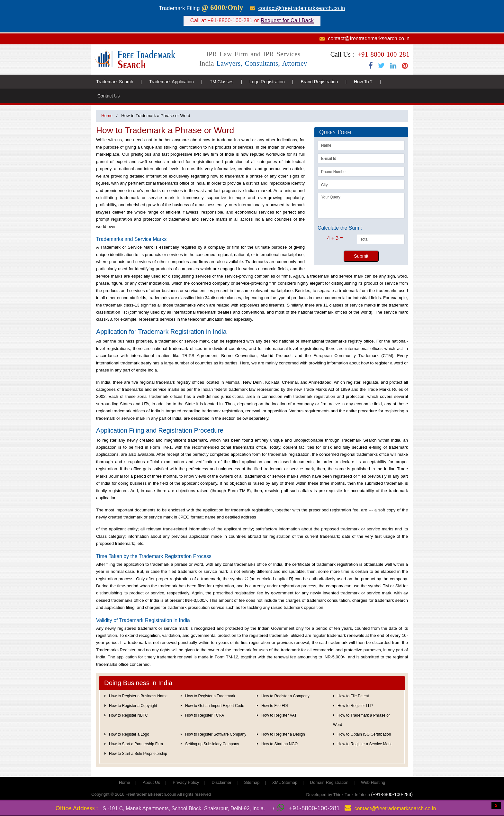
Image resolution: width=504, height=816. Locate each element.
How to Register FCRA (205, 715)
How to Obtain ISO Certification (364, 734)
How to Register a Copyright (133, 706)
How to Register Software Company (216, 734)
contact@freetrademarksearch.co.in (301, 8)
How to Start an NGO (279, 744)
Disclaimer (222, 782)
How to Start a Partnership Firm (136, 744)
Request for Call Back (287, 20)
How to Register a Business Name (138, 696)
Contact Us (108, 96)
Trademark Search (115, 82)
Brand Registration (319, 82)
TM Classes (221, 82)
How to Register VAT (279, 715)
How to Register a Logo (129, 734)
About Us (151, 782)
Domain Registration (329, 782)
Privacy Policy (186, 782)
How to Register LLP (355, 706)
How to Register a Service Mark (364, 744)
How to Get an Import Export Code (215, 706)
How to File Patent (353, 696)
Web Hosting (373, 782)
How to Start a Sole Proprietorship (138, 754)
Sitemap (252, 782)
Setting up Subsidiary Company (212, 744)
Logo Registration (267, 82)
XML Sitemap (285, 782)
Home (107, 116)
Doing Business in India (138, 683)
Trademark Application (171, 82)
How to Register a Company (285, 696)
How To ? (363, 82)
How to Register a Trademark (210, 696)
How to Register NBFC (128, 715)
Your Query (361, 206)
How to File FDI (274, 706)
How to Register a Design (283, 734)
